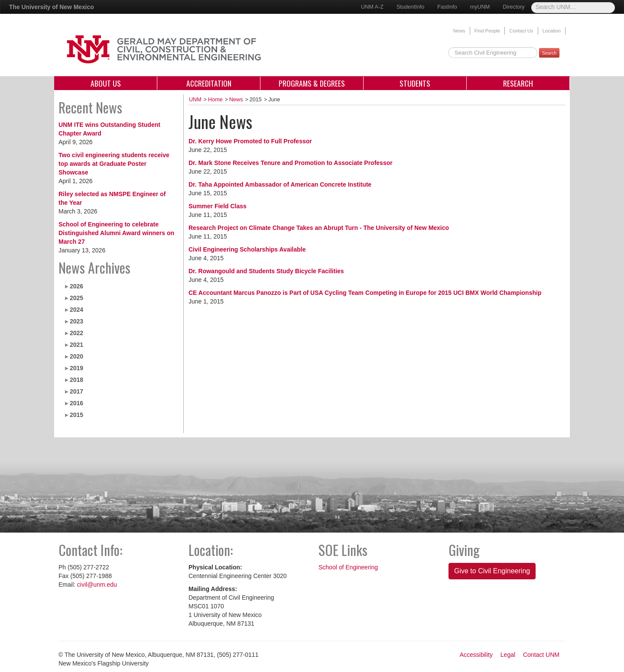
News (459, 31)
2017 (76, 391)
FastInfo (447, 7)
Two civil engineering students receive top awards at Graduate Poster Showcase (114, 164)
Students (415, 83)
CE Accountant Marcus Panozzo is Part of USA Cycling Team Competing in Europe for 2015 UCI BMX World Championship (365, 293)
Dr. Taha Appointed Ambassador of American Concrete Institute (280, 184)
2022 (76, 333)
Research (518, 83)
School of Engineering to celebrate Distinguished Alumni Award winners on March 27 (116, 233)
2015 (76, 415)
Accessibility (476, 655)
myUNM (480, 7)
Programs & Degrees (312, 83)
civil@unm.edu (97, 585)
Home (215, 100)
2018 (76, 380)
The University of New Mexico (52, 7)
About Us (106, 83)
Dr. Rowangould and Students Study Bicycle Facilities (266, 271)
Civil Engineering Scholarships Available (247, 249)
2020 (76, 356)
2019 (76, 368)
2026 (76, 286)
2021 (76, 345)
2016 (76, 403)
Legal (508, 655)
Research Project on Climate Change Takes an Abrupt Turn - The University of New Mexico (319, 228)
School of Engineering (348, 567)
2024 (76, 310)
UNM (195, 100)
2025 (76, 298)
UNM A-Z (372, 7)
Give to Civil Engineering (492, 571)
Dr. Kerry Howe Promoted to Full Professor (250, 141)
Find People (487, 31)
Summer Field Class (218, 206)
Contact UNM (541, 655)
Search (549, 53)
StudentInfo (410, 7)
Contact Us (521, 31)
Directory (513, 7)
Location (552, 31)
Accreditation (209, 83)
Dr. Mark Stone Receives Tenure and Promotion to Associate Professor (291, 163)
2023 (76, 321)
